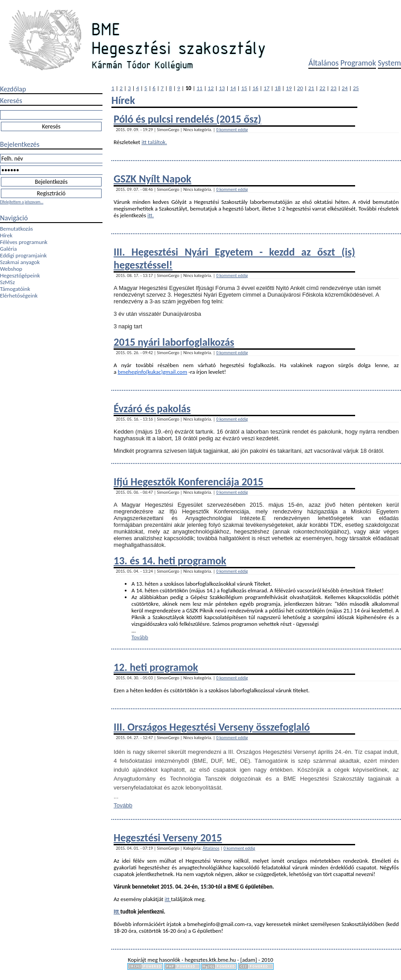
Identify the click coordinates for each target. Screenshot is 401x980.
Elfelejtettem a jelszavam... (22, 202)
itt (168, 899)
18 (278, 88)
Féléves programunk (24, 242)
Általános (323, 63)
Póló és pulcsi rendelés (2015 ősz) (187, 119)
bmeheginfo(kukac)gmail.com (152, 372)
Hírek (6, 235)
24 (345, 88)
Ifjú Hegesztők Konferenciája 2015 (188, 482)
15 (244, 88)
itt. (151, 215)
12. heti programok (156, 667)
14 (233, 88)
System (389, 63)
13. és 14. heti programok (170, 560)
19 (289, 88)
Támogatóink (15, 289)
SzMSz (7, 282)
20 (300, 88)
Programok (358, 63)
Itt (117, 912)
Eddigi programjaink (23, 255)
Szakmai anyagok (20, 262)
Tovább (140, 637)
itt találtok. (154, 142)
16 (256, 88)
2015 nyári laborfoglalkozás (174, 342)
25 (356, 88)
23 (333, 88)
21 (311, 88)
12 (211, 88)
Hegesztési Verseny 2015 (168, 837)
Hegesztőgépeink (20, 275)
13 (222, 88)
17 (267, 88)
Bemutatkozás (16, 229)
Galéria (8, 249)
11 (199, 88)
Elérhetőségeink (19, 296)
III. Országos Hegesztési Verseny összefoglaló (212, 727)
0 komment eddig (232, 130)
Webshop (11, 269)
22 (322, 88)
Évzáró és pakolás (152, 408)
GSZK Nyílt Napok (152, 179)
